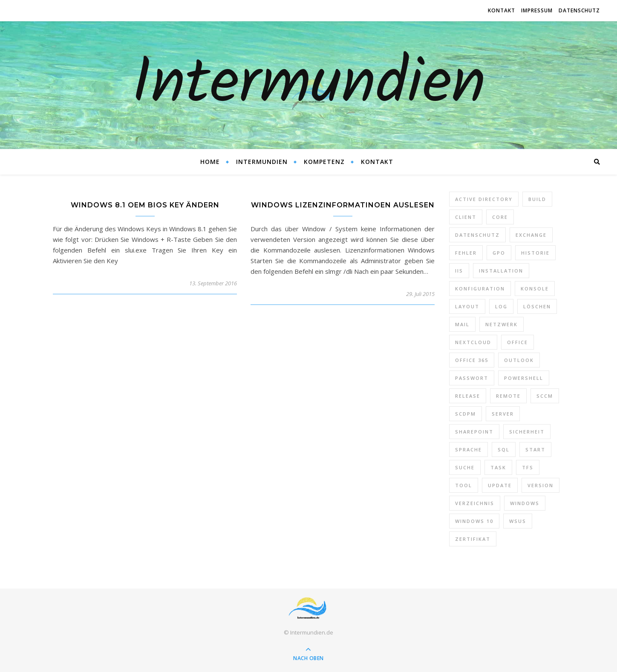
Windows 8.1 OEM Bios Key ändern (145, 205)
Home (210, 162)
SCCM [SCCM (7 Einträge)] (545, 396)
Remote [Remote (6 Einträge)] (508, 396)
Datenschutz (579, 10)
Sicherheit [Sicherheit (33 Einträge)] (527, 432)
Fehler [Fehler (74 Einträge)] (466, 253)
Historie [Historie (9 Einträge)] (535, 253)
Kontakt (502, 10)
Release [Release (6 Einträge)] (468, 396)
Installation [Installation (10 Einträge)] (501, 271)
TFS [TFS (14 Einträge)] (528, 467)
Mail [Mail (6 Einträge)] (462, 324)
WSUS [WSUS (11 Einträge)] (518, 521)
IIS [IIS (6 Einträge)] (459, 271)
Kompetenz (324, 162)
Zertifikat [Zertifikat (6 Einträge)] (473, 539)
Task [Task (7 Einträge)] (498, 467)
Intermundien (309, 85)
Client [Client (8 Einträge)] (466, 217)
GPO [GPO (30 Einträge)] (499, 253)
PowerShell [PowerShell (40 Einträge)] (524, 378)
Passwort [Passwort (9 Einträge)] (472, 378)
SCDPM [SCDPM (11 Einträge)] (466, 414)
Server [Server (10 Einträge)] (503, 414)
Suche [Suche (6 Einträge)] (465, 467)
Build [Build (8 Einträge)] (537, 199)
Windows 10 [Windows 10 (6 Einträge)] (474, 521)
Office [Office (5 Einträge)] (518, 342)
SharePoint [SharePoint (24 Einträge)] (474, 432)
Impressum (537, 10)
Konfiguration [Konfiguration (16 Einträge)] (480, 289)
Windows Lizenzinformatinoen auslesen (343, 205)
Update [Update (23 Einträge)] (500, 485)
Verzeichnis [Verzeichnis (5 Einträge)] (475, 503)
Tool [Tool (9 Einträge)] (464, 485)
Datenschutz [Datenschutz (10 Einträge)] (477, 235)
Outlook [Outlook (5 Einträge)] (519, 360)
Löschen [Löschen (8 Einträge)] (537, 306)
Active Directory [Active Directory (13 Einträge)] (484, 199)
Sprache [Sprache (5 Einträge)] (469, 449)
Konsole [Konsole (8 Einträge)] (535, 289)
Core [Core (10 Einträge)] (500, 217)
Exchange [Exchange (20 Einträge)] (531, 235)
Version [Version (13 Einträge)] (541, 485)
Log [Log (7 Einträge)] (501, 306)
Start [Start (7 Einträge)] (535, 449)
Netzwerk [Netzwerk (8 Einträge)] (502, 324)
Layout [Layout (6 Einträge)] (467, 306)
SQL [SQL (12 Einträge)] (504, 449)
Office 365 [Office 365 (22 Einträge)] (472, 360)
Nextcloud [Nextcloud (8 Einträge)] (473, 342)
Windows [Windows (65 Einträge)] (525, 503)
